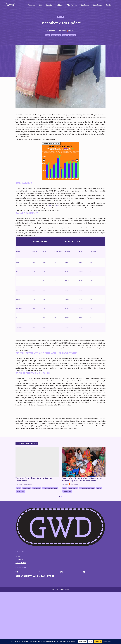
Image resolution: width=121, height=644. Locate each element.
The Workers (72, 5)
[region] (60, 161)
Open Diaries (97, 5)
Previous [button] (44, 161)
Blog (40, 5)
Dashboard (60, 5)
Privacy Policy (21, 563)
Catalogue (110, 5)
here (50, 205)
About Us (31, 5)
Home (18, 556)
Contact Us (19, 560)
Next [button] (77, 161)
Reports (49, 5)
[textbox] (60, 411)
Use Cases (85, 5)
